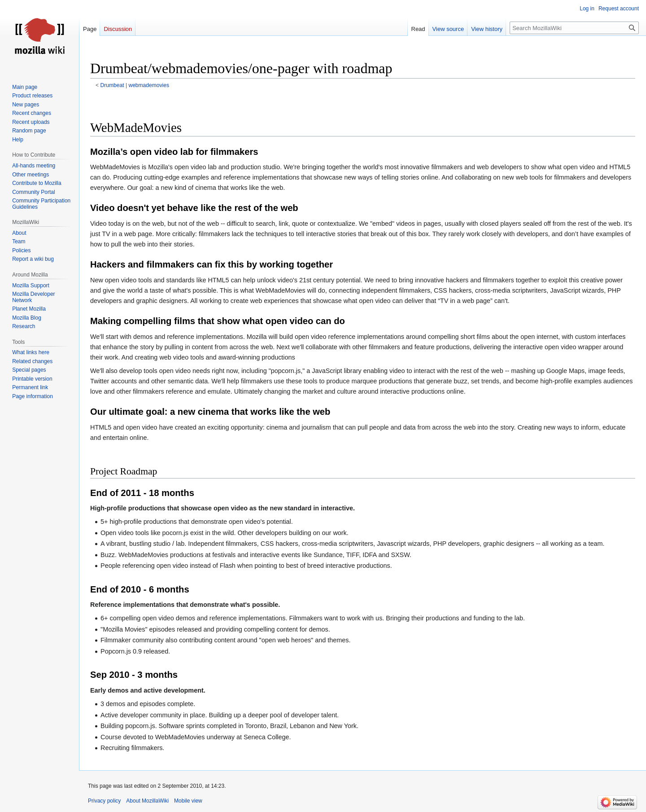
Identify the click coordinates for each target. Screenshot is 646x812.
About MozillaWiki (147, 801)
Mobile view (188, 801)
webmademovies (149, 85)
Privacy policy (104, 801)
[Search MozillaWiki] (574, 28)
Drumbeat (112, 85)
